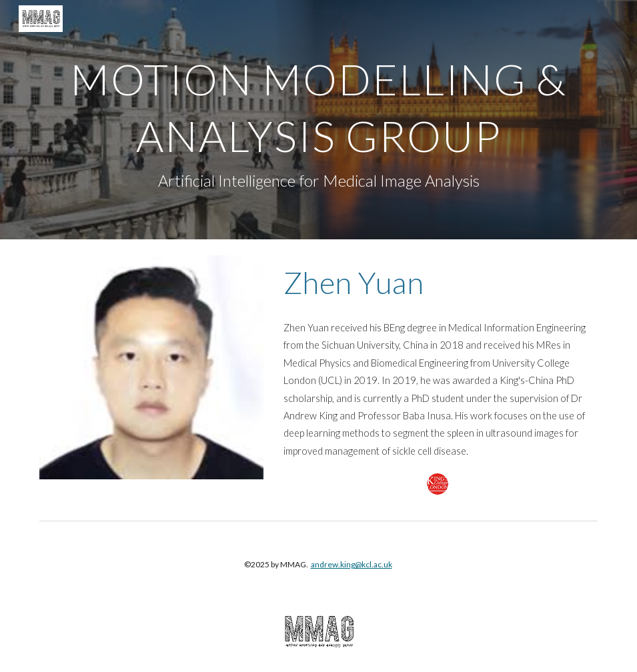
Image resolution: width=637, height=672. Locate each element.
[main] (319, 120)
